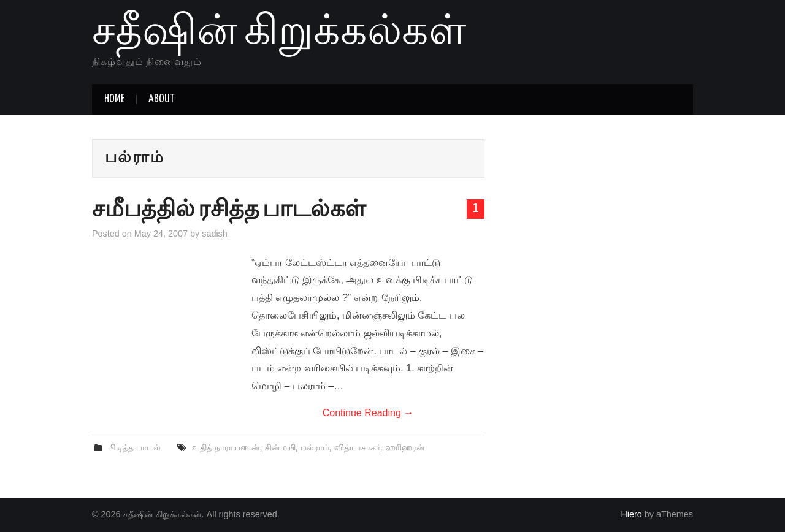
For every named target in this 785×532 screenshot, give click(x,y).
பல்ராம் (315, 447)
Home (114, 99)
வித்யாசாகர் (357, 447)
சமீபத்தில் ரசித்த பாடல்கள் (229, 210)
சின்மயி (280, 447)
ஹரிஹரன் (405, 447)
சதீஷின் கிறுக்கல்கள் (279, 33)
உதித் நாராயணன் (226, 447)
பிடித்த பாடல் (134, 447)
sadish (215, 234)
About (162, 99)
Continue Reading (368, 413)
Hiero (631, 514)
